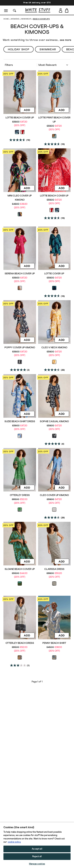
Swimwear (26, 19)
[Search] (15, 10)
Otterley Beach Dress (20, 643)
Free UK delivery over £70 (37, 3)
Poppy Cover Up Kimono (20, 348)
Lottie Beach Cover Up (20, 118)
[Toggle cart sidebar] (67, 10)
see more (66, 40)
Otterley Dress (20, 495)
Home (6, 19)
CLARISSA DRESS (54, 569)
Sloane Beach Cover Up (20, 569)
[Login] (61, 10)
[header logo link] (38, 10)
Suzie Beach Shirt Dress (20, 422)
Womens (15, 19)
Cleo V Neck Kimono (54, 348)
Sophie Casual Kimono (54, 422)
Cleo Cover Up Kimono (54, 495)
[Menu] (6, 10)
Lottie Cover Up (54, 274)
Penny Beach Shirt (54, 643)
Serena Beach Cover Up (20, 274)
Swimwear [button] (48, 49)
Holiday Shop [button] (19, 49)
